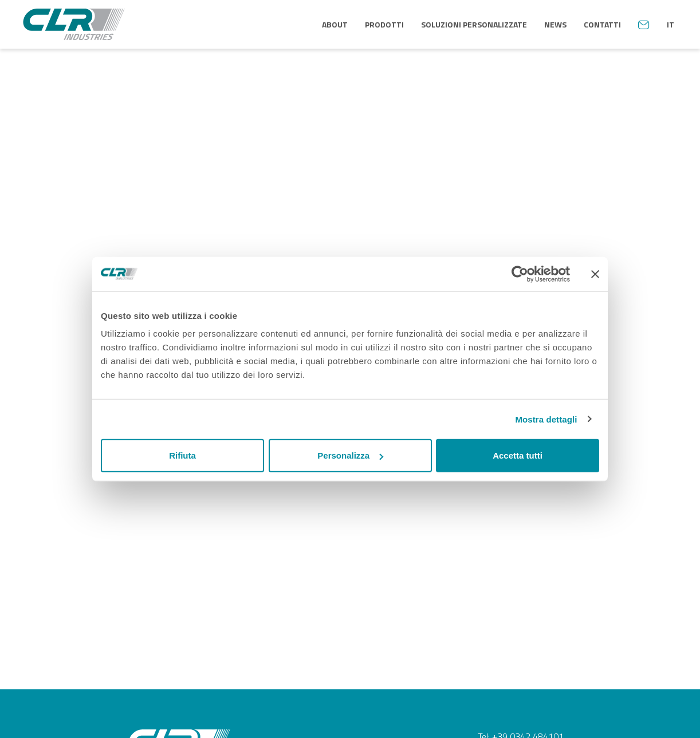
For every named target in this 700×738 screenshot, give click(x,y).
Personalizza (350, 455)
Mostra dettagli (546, 419)
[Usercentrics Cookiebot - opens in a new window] (520, 274)
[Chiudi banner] (595, 274)
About (335, 24)
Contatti (602, 24)
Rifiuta (182, 455)
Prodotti (384, 24)
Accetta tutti (518, 455)
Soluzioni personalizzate (474, 24)
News (555, 24)
